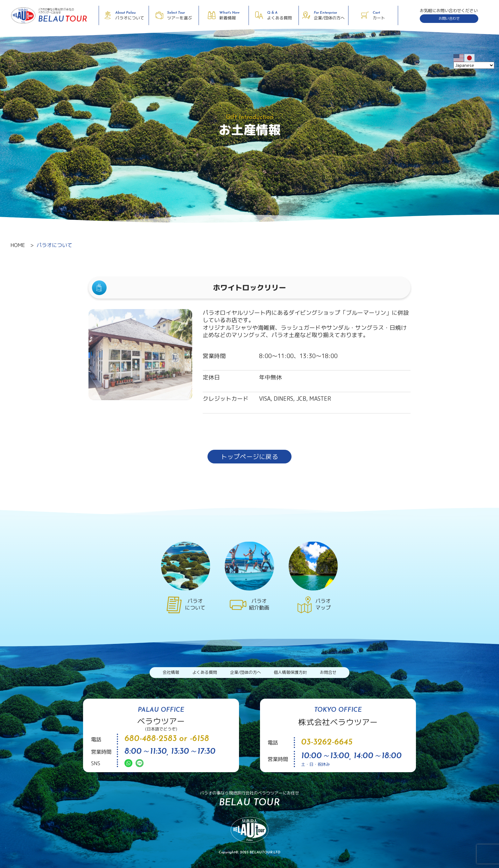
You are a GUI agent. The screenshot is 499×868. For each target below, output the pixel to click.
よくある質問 (205, 672)
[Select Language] (474, 65)
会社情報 (171, 672)
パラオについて (54, 245)
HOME (18, 245)
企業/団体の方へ (246, 672)
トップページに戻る (250, 457)
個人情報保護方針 (290, 672)
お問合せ (328, 672)
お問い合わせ (449, 18)
